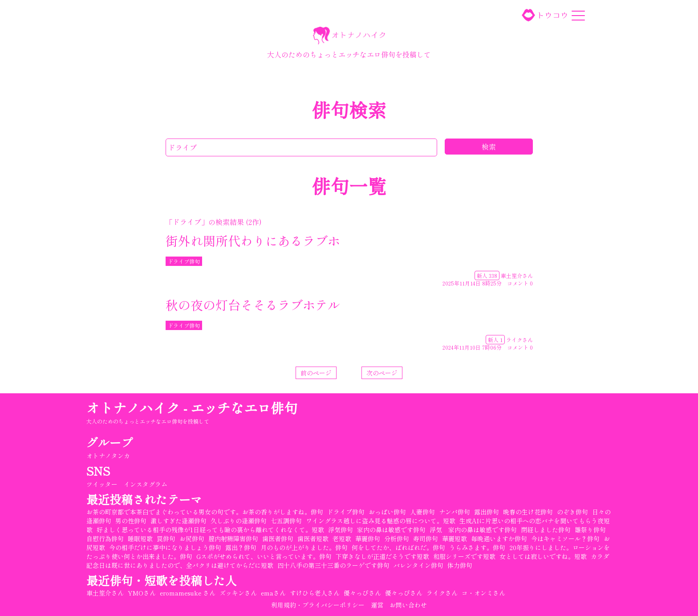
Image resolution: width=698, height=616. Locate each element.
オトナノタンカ (109, 456)
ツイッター (103, 484)
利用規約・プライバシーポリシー (318, 605)
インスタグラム (146, 484)
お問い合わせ (408, 605)
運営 (377, 605)
